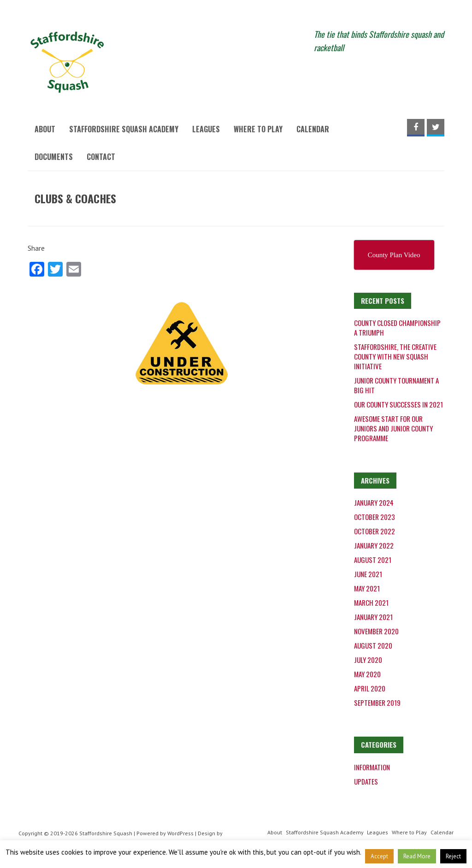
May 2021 (367, 588)
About (45, 129)
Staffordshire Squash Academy (124, 129)
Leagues (206, 129)
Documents (54, 157)
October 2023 (375, 517)
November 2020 (376, 631)
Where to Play (258, 129)
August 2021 (373, 560)
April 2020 (370, 688)
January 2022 (374, 545)
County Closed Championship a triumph (397, 328)
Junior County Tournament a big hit (396, 385)
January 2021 (373, 617)
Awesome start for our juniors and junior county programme (393, 428)
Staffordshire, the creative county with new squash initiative (395, 356)
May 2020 (367, 674)
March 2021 (371, 602)
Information (372, 767)
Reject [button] (453, 856)
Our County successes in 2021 (398, 404)
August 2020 (373, 645)
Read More (417, 856)
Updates (366, 781)
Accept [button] (379, 856)
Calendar (313, 129)
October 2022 (375, 531)
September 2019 (377, 703)
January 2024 (374, 502)
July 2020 (368, 660)
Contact (101, 157)
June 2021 (368, 574)
